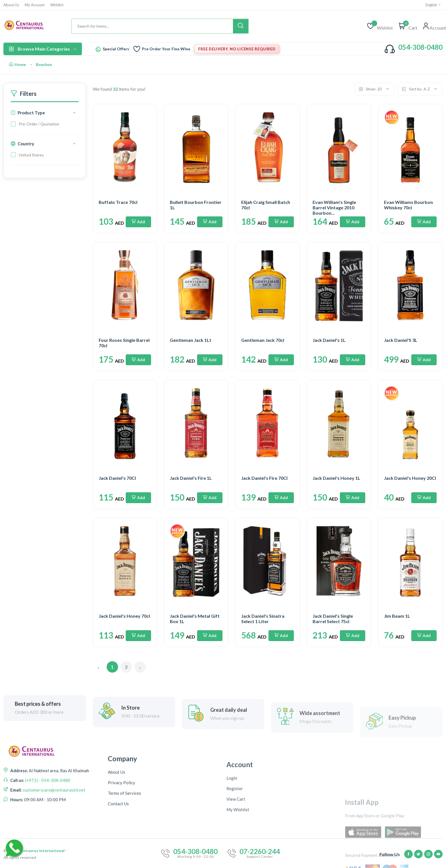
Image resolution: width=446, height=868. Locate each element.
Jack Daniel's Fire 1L (191, 478)
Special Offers (116, 49)
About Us (11, 5)
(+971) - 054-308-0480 (47, 824)
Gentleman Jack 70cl (263, 340)
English (433, 5)
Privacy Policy (121, 854)
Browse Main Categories (43, 49)
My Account (35, 5)
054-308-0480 (420, 47)
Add (138, 222)
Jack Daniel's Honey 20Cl (410, 478)
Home (17, 64)
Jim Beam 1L (397, 616)
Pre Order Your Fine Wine (166, 49)
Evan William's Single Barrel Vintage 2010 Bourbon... (334, 207)
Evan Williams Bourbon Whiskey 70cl (408, 205)
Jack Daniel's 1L (329, 340)
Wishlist (57, 5)
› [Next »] (140, 667)
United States (31, 155)
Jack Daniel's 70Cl (117, 478)
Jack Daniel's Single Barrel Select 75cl (333, 619)
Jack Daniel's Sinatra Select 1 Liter (263, 619)
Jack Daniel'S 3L (401, 340)
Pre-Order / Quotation (39, 124)
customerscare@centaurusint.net (54, 834)
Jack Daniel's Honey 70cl (124, 616)
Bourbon (44, 64)
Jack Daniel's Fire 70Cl (264, 478)
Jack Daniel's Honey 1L (336, 478)
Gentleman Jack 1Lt (191, 340)
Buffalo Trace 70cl (118, 202)
